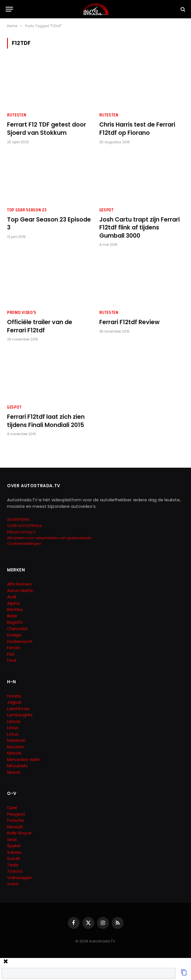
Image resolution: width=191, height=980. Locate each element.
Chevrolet (17, 629)
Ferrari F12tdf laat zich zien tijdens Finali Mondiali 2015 (46, 421)
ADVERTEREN (18, 520)
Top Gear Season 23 (27, 210)
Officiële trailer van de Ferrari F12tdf (40, 326)
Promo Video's (22, 313)
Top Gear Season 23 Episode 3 (49, 224)
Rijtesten (17, 115)
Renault (15, 827)
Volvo (13, 884)
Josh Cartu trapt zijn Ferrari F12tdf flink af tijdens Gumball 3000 (140, 228)
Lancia (14, 721)
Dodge (14, 635)
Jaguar (14, 702)
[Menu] (9, 9)
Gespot (107, 210)
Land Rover (18, 709)
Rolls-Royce (19, 833)
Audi (12, 597)
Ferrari (13, 648)
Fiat (11, 654)
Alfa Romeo (20, 584)
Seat (12, 839)
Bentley (15, 609)
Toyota (15, 871)
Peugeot (16, 814)
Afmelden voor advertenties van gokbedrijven (49, 538)
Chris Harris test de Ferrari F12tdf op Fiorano (137, 129)
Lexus (13, 728)
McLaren (16, 747)
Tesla (13, 865)
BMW (12, 616)
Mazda (14, 753)
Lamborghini (20, 715)
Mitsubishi (17, 766)
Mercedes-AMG (23, 759)
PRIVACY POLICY (21, 532)
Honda (14, 696)
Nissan (14, 772)
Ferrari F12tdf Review (129, 322)
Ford (12, 660)
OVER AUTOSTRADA (25, 526)
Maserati (16, 740)
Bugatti (15, 622)
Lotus (13, 734)
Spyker (14, 846)
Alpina (13, 603)
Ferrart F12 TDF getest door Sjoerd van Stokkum (47, 129)
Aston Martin (20, 590)
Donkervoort (20, 641)
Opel (12, 807)
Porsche (16, 820)
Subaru (14, 852)
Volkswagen (20, 878)
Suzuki (13, 858)
